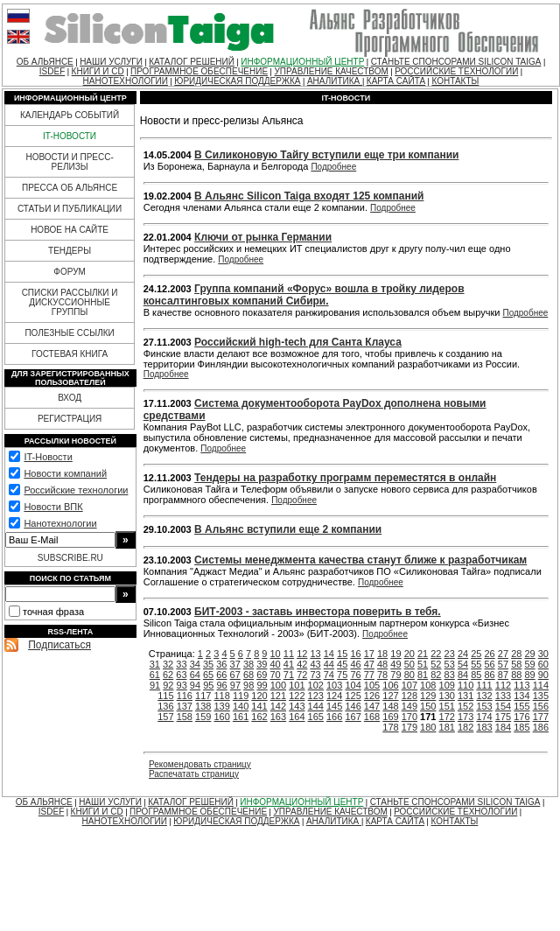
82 (436, 675)
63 (181, 675)
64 (195, 675)
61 (155, 675)
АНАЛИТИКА (335, 81)
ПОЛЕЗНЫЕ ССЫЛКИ (69, 333)
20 (409, 654)
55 (476, 664)
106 (390, 685)
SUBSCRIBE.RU (70, 558)
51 (423, 664)
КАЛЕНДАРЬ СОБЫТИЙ (70, 115)
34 (195, 664)
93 (182, 685)
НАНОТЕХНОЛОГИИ (126, 81)
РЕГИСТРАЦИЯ (70, 419)
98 (248, 685)
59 (529, 664)
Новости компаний (65, 473)
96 (221, 685)
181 (447, 727)
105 (372, 685)
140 (241, 706)
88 (516, 675)
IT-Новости (48, 457)
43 (315, 664)
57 (503, 664)
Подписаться (59, 645)
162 (259, 717)
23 (450, 654)
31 (155, 664)
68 (248, 675)
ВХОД (70, 398)
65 (208, 675)
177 (541, 717)
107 (409, 685)
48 (382, 664)
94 (195, 685)
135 (541, 696)
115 (165, 696)
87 (503, 675)
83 (450, 675)
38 (248, 664)
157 (165, 717)
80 (409, 675)
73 (315, 675)
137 (185, 706)
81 (423, 675)
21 (423, 654)
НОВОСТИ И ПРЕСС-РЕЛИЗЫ (69, 162)
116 (185, 696)
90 (543, 675)
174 (484, 717)
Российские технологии (76, 490)
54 (463, 664)
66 (221, 675)
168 (372, 717)
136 (165, 706)
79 (395, 675)
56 (490, 664)
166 (334, 717)
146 (353, 706)
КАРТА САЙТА (396, 81)
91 (155, 685)
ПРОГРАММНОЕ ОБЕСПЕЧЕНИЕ (199, 71)
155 (521, 706)
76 (355, 675)
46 (355, 664)
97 (235, 685)
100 (278, 685)
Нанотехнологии (60, 523)
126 (372, 696)
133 (503, 696)
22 (436, 654)
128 (409, 696)
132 (484, 696)
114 (541, 685)
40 (276, 664)
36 (221, 664)
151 (447, 706)
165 (316, 717)
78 (382, 675)
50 (409, 664)
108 (428, 685)
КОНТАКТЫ (455, 81)
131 (465, 696)
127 (390, 696)
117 (203, 696)
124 (334, 696)
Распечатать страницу (194, 774)
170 (409, 717)
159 (203, 717)
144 (316, 706)
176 (521, 717)
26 (490, 654)
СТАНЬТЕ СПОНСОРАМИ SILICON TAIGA (456, 62)
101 (297, 685)
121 (278, 696)
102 (316, 685)
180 (428, 727)
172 (447, 717)
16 (355, 654)
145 (334, 706)
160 (221, 717)
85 (476, 675)
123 (316, 696)
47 (369, 664)
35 (208, 664)
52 (436, 664)
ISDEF (52, 71)
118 (221, 696)
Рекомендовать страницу (200, 764)
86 (490, 675)
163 (278, 717)
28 (516, 654)
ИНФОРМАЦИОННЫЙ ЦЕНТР (302, 62)
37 (235, 664)
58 (516, 664)
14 (329, 654)
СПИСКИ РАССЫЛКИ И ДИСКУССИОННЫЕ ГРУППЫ (70, 302)
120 (259, 696)
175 (503, 717)
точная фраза (53, 612)
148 (390, 706)
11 (289, 654)
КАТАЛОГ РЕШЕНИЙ (192, 62)
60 (543, 664)
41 (289, 664)
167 (353, 717)
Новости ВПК (53, 507)
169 (390, 717)
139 (221, 706)
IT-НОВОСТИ (70, 136)
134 (521, 696)
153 (484, 706)
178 (390, 727)
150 (428, 706)
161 (241, 717)
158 (185, 717)
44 (329, 664)
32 (168, 664)
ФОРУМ (70, 272)
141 (259, 706)
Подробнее (333, 167)
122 (297, 696)
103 (334, 685)
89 (529, 675)
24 (463, 654)
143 (297, 706)
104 (353, 685)
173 (465, 717)
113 (521, 685)
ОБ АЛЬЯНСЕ (45, 62)
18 (382, 654)
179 (409, 727)
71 (289, 675)
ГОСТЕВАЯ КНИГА (70, 354)
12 (302, 654)
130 (447, 696)
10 (276, 654)
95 (208, 685)
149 (409, 706)
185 (521, 727)
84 (463, 675)
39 (262, 664)
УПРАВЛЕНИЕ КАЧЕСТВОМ (331, 71)
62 (168, 675)
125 (353, 696)
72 (302, 675)
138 (203, 706)
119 (241, 696)
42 (302, 664)
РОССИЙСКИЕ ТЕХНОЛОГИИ (456, 71)
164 (297, 717)
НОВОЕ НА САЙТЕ (70, 230)
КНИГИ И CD (98, 71)
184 (503, 727)
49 (395, 664)
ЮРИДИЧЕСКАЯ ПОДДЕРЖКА (237, 81)
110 (465, 685)
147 (372, 706)
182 (465, 727)
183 (484, 727)
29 (529, 654)
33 (181, 664)
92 (168, 685)
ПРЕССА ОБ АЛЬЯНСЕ (70, 188)
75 (342, 675)
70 (276, 675)
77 (369, 675)
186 (541, 727)
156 (541, 706)
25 (476, 654)
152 (465, 706)
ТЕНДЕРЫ (70, 251)
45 (342, 664)
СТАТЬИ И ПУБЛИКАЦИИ (70, 209)
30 (543, 654)
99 (262, 685)
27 (503, 654)
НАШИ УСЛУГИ (111, 62)
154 (503, 706)
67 (235, 675)
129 (428, 696)
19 (395, 654)
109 (447, 685)
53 (450, 664)
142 (278, 706)
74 (329, 675)
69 (262, 675)
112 (503, 685)
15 (342, 654)
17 (369, 654)
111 (484, 685)
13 (315, 654)
